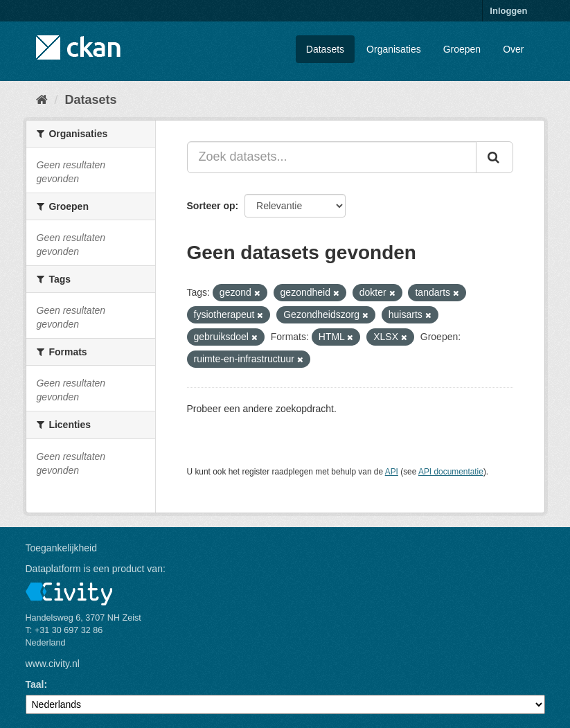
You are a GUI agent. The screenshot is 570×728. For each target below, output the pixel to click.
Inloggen (508, 11)
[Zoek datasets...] (332, 157)
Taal (35, 684)
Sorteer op (211, 206)
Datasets (325, 49)
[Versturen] (495, 157)
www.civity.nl (53, 664)
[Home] (42, 100)
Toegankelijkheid (62, 548)
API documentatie (451, 472)
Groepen (462, 49)
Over (513, 49)
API (392, 472)
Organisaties (394, 49)
